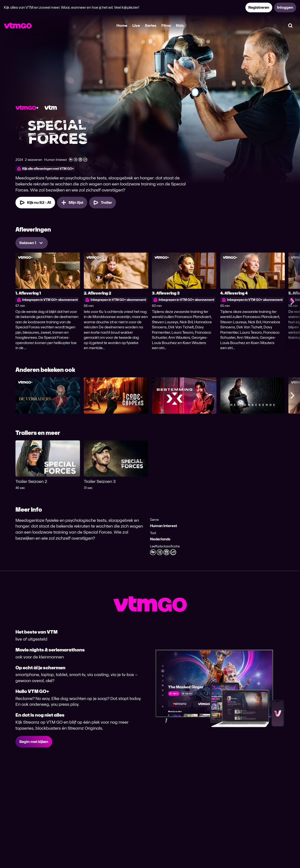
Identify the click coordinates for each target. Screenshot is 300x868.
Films (166, 25)
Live (136, 25)
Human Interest (164, 526)
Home (122, 25)
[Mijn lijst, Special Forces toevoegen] (72, 203)
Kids (180, 25)
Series (151, 25)
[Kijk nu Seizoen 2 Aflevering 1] (35, 203)
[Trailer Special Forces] (103, 203)
